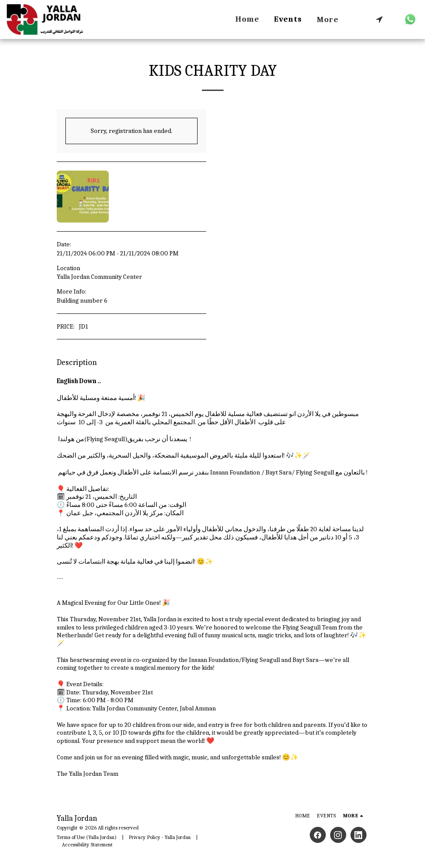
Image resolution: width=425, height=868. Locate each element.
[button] (379, 19)
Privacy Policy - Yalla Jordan (160, 837)
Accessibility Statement (87, 845)
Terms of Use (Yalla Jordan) (87, 837)
